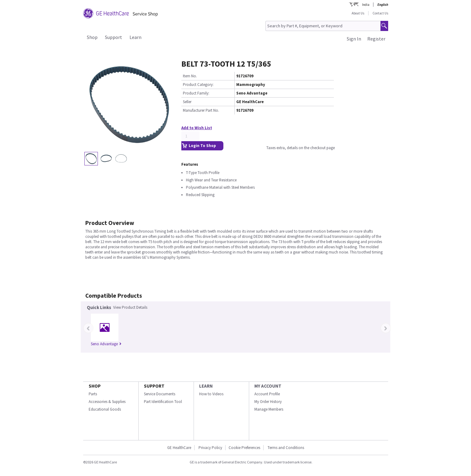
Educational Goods (105, 409)
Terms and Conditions (286, 448)
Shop (92, 37)
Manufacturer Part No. (201, 110)
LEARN (206, 386)
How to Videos (211, 394)
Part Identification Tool (163, 402)
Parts (93, 394)
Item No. (190, 76)
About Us (358, 13)
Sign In (354, 39)
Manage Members (269, 409)
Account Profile (267, 394)
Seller (187, 102)
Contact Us (380, 13)
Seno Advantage (106, 344)
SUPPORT (154, 386)
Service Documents (160, 394)
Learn (135, 37)
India (366, 5)
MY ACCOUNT (268, 386)
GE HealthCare (179, 448)
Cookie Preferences (244, 448)
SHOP (95, 386)
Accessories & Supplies (107, 402)
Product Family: (196, 93)
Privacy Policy (210, 448)
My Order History (268, 402)
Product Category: (198, 85)
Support (114, 37)
